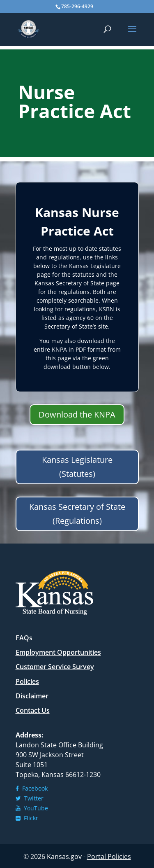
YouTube (32, 808)
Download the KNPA (77, 414)
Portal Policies (109, 856)
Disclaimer (32, 696)
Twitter (30, 798)
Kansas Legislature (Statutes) (77, 467)
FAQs (24, 638)
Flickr (27, 818)
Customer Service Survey (55, 667)
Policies (27, 681)
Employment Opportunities (58, 652)
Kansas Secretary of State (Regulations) (77, 514)
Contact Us (33, 710)
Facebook (32, 788)
